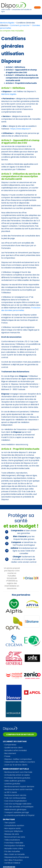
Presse (7, 756)
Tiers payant (10, 823)
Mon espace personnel (37, 7)
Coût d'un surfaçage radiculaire (18, 804)
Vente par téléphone (14, 831)
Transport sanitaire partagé (17, 812)
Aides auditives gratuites (15, 781)
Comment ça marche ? (20, 25)
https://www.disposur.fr (21, 129)
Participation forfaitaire (15, 846)
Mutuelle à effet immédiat (16, 750)
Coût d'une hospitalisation (16, 801)
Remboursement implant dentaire (19, 787)
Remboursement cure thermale (18, 772)
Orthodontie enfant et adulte (17, 775)
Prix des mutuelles (12, 851)
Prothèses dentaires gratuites (17, 778)
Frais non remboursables (15, 798)
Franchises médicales (14, 843)
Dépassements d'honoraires (17, 857)
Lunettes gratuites (12, 784)
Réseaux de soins (12, 834)
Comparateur (10, 745)
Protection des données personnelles (21, 309)
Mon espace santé (12, 828)
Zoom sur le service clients (16, 765)
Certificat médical (12, 863)
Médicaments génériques (15, 810)
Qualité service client (14, 748)
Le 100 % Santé (11, 792)
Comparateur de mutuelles (20, 734)
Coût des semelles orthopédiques (19, 807)
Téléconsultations (12, 840)
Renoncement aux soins (15, 837)
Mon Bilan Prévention (14, 860)
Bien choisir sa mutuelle (14, 854)
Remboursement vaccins (15, 795)
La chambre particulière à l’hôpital (19, 815)
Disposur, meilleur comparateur (18, 759)
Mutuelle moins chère (14, 849)
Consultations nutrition (14, 826)
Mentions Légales (9, 94)
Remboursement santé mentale (18, 789)
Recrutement (10, 753)
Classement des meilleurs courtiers (20, 762)
